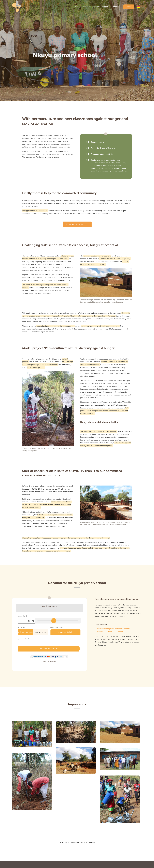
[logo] (19, 7)
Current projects (19, 865)
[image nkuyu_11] (34, 723)
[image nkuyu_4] (78, 721)
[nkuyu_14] (48, 409)
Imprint (48, 865)
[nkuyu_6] (106, 283)
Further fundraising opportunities (110, 632)
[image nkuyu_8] (78, 749)
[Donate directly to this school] (77, 224)
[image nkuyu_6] (122, 721)
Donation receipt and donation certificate (114, 629)
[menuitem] (77, 7)
